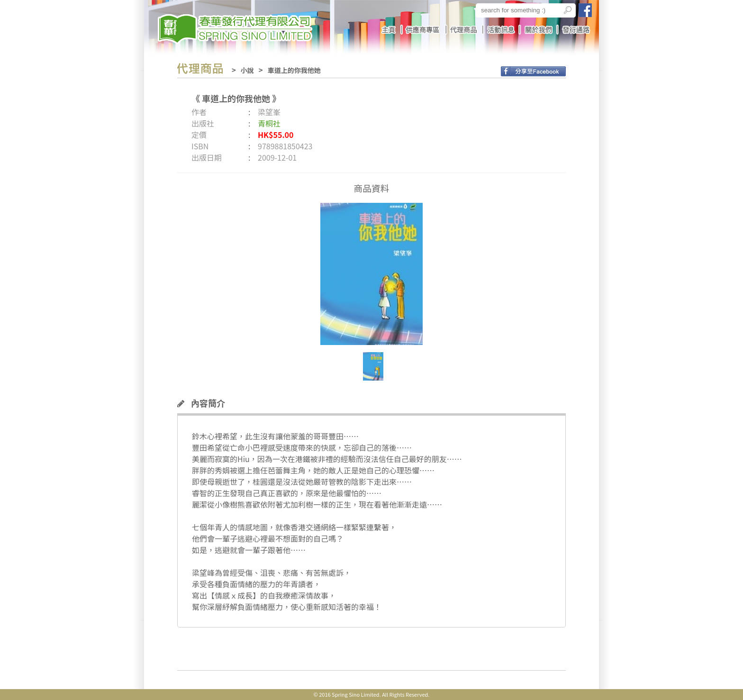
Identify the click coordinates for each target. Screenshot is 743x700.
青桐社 (269, 123)
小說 (247, 70)
